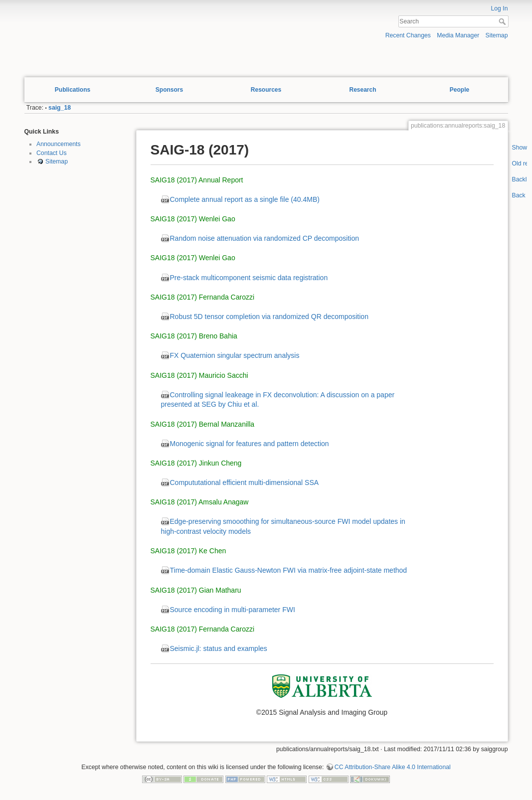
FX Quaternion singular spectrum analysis (235, 355)
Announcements (59, 144)
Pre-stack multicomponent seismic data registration (249, 278)
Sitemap (497, 35)
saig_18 (60, 108)
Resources (266, 90)
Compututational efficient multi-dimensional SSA (245, 482)
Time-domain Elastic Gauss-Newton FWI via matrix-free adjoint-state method (289, 570)
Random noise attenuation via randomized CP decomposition (265, 238)
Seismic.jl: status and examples (219, 648)
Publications (73, 90)
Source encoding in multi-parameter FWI (233, 610)
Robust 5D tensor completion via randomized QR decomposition (269, 317)
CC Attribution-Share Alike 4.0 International (393, 767)
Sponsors (169, 90)
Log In (499, 8)
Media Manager (458, 35)
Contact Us (52, 153)
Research (362, 90)
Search (503, 21)
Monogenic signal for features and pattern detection (250, 444)
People (459, 90)
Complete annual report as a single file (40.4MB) (245, 199)
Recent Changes (408, 35)
